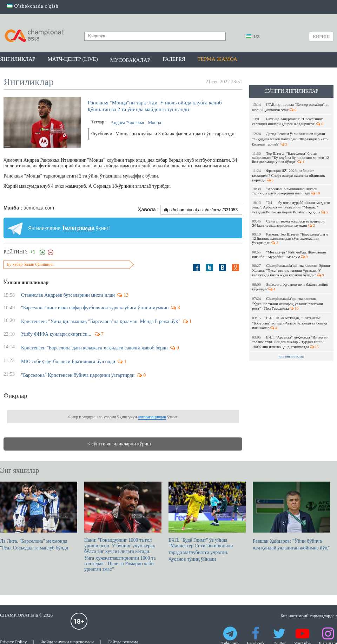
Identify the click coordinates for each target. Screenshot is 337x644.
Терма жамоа (217, 59)
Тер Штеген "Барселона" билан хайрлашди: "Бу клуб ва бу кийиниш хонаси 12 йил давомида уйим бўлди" (290, 157)
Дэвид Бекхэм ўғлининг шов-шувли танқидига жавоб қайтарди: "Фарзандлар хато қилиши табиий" (290, 139)
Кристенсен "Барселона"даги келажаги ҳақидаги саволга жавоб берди (94, 348)
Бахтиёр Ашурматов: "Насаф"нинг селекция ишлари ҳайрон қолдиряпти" (288, 121)
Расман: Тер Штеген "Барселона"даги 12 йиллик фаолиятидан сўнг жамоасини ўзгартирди (290, 238)
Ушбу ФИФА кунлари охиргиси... (57, 334)
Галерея (174, 59)
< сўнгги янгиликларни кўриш (119, 444)
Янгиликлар (18, 59)
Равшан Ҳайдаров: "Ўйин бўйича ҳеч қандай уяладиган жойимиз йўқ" (291, 516)
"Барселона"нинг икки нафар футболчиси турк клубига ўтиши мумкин (95, 308)
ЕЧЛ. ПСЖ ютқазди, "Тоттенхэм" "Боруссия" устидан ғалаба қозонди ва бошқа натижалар (289, 323)
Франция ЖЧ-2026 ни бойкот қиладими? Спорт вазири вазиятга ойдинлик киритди (289, 175)
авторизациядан (152, 417)
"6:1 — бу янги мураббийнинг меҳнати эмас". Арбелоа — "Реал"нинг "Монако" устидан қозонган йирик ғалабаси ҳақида (291, 207)
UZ (253, 36)
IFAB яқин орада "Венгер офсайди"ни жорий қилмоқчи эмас (290, 107)
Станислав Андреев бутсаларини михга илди (68, 295)
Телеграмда (78, 228)
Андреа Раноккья (127, 123)
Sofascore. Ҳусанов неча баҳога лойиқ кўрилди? (290, 287)
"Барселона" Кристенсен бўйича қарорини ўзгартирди (78, 375)
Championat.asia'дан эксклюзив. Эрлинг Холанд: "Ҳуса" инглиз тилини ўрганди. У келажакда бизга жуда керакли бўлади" (291, 270)
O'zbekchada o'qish (33, 6)
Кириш (321, 36)
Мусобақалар (130, 60)
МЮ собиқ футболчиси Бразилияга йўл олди (68, 362)
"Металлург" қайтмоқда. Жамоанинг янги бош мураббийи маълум (289, 254)
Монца (154, 123)
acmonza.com (39, 208)
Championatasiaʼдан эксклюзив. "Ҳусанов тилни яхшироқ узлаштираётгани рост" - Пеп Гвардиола (288, 303)
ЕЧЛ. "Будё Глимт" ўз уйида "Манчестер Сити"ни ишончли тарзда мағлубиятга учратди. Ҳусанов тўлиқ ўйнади (207, 522)
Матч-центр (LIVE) (73, 59)
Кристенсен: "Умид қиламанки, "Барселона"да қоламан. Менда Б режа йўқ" (101, 321)
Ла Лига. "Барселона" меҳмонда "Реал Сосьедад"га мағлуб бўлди (39, 516)
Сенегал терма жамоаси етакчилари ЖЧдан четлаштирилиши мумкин (288, 223)
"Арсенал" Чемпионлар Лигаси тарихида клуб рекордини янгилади (286, 191)
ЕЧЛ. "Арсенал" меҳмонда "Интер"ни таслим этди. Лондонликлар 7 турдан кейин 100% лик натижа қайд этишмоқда (290, 342)
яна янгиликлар (292, 356)
